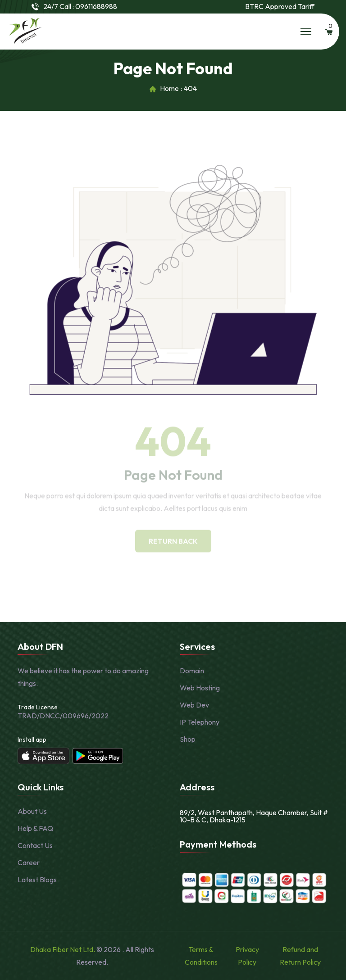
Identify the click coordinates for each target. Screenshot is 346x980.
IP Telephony (200, 722)
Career (29, 862)
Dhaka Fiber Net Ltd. (63, 949)
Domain (192, 671)
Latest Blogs (37, 880)
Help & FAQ (35, 828)
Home (169, 89)
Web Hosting (200, 688)
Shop (188, 739)
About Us (32, 811)
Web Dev (194, 705)
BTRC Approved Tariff (280, 7)
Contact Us (35, 845)
